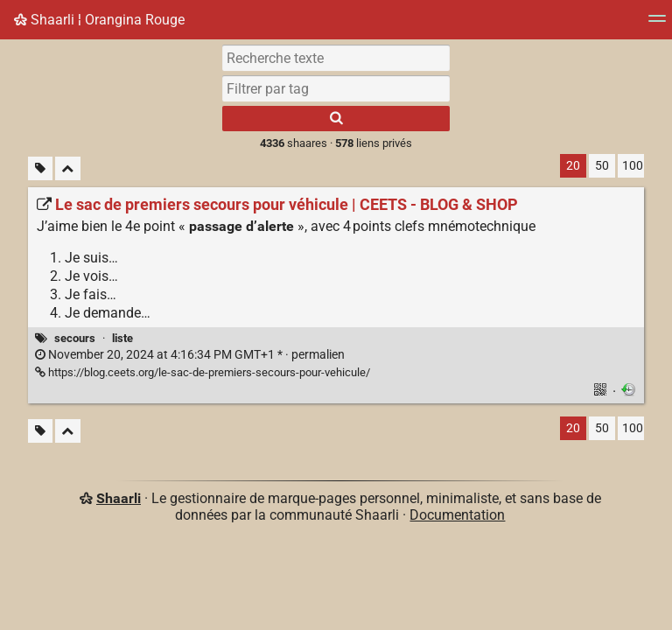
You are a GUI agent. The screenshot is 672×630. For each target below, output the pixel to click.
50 (602, 166)
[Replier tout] (68, 168)
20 (573, 166)
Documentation (457, 515)
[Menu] (657, 24)
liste (122, 338)
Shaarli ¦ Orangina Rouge (99, 20)
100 (633, 166)
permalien (190, 355)
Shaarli (119, 498)
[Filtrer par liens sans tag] (40, 168)
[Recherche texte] (336, 58)
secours (75, 338)
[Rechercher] (336, 119)
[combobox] (336, 88)
